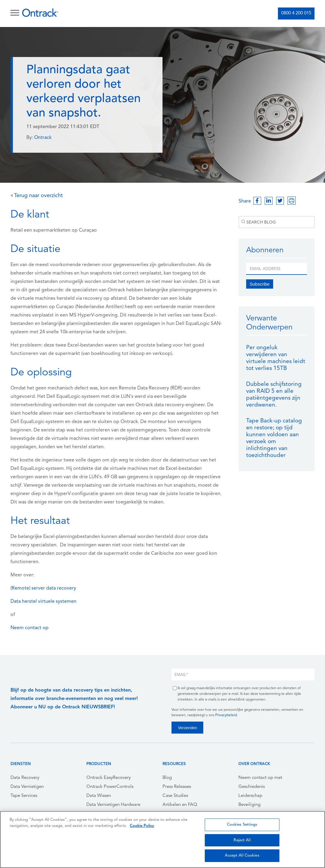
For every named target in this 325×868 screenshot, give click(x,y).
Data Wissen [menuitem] (99, 796)
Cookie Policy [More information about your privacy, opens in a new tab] (142, 826)
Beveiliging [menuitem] (249, 805)
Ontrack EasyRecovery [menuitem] (109, 778)
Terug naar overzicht (37, 196)
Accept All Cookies (242, 856)
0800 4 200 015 (296, 13)
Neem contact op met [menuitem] (260, 778)
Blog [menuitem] (167, 778)
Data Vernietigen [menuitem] (27, 787)
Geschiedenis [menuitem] (252, 787)
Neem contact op (30, 628)
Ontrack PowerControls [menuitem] (110, 787)
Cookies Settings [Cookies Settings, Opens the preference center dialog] (242, 825)
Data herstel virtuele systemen (43, 602)
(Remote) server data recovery (43, 588)
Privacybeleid (226, 715)
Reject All (242, 840)
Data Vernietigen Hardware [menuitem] (113, 805)
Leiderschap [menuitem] (250, 796)
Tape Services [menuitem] (24, 796)
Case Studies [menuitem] (175, 796)
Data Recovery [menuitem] (25, 778)
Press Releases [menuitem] (177, 787)
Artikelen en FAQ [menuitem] (180, 805)
